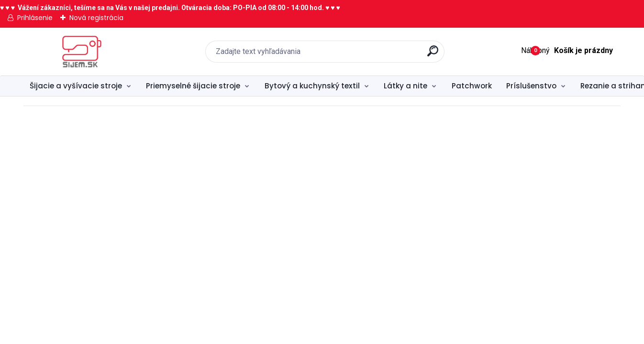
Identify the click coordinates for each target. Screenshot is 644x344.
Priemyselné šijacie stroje (193, 86)
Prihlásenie (35, 18)
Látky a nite (405, 86)
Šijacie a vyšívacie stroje (76, 86)
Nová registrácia (96, 18)
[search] (433, 55)
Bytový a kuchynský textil (312, 86)
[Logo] (82, 52)
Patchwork (472, 86)
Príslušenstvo (531, 86)
